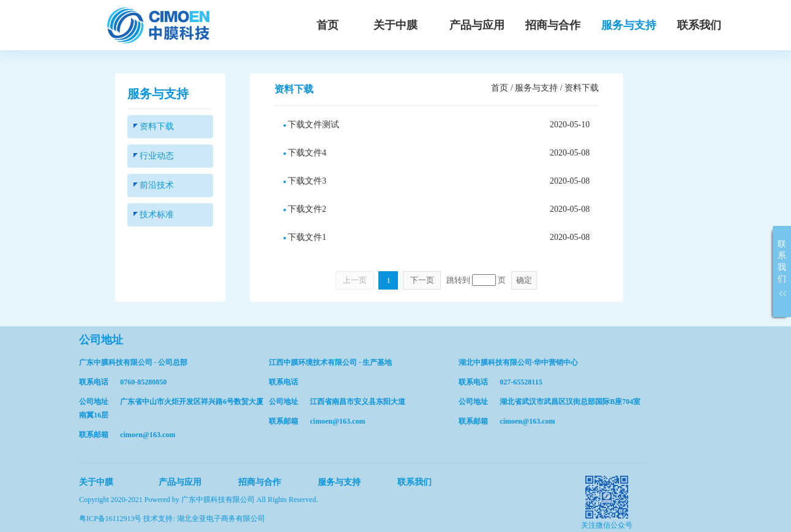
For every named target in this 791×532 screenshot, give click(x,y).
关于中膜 (395, 25)
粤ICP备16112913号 (111, 519)
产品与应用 (477, 25)
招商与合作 (553, 25)
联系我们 (699, 25)
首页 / (503, 88)
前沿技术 (154, 185)
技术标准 (154, 215)
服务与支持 (629, 25)
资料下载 (154, 126)
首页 (328, 25)
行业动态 (154, 156)
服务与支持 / (540, 88)
